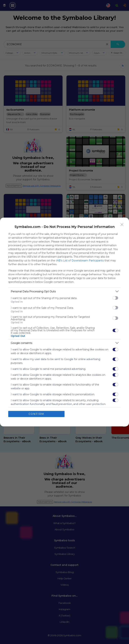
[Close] (122, 225)
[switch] (115, 298)
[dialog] (64, 322)
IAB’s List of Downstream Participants (80, 260)
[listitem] (64, 291)
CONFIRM (36, 414)
